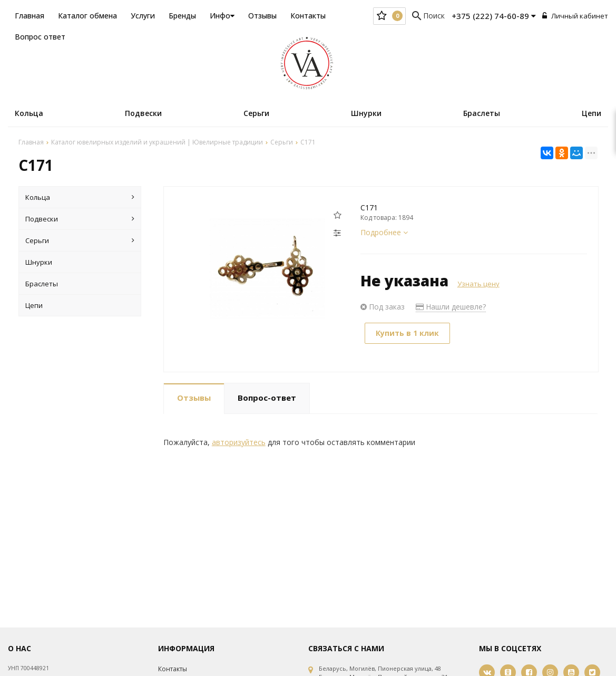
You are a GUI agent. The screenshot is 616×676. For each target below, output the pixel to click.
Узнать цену (478, 284)
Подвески (143, 113)
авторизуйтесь (239, 442)
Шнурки (366, 113)
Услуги (143, 16)
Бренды (182, 16)
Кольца (29, 113)
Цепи (591, 113)
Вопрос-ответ (267, 398)
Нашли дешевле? (451, 307)
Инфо (222, 16)
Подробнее (384, 232)
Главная (30, 16)
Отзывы (262, 16)
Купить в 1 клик (407, 333)
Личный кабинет (575, 16)
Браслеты (482, 113)
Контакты (308, 16)
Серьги (256, 113)
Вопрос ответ (40, 37)
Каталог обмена (87, 16)
